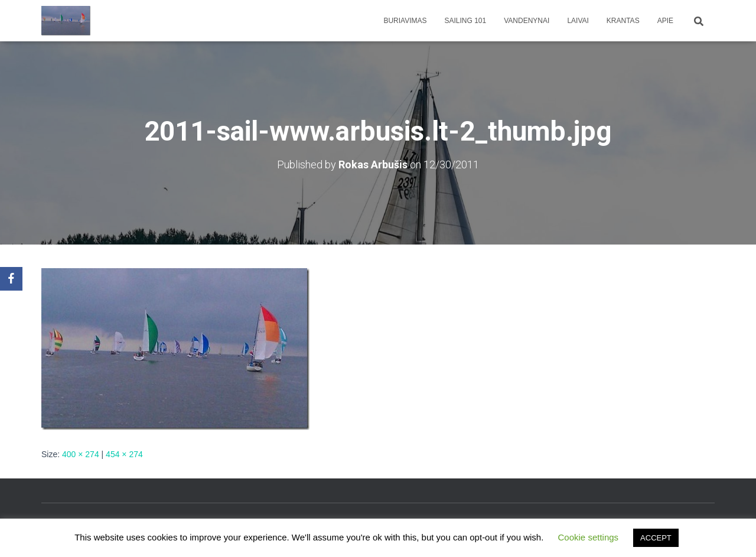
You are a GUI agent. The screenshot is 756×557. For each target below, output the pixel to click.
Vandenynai (527, 21)
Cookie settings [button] (589, 537)
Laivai (578, 21)
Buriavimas (405, 21)
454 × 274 (124, 454)
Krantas (623, 21)
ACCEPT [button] (656, 538)
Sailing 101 (466, 21)
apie (665, 21)
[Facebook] (11, 279)
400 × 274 (81, 454)
